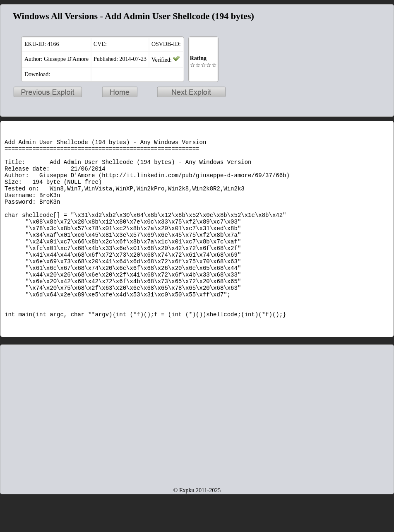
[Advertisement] (197, 443)
